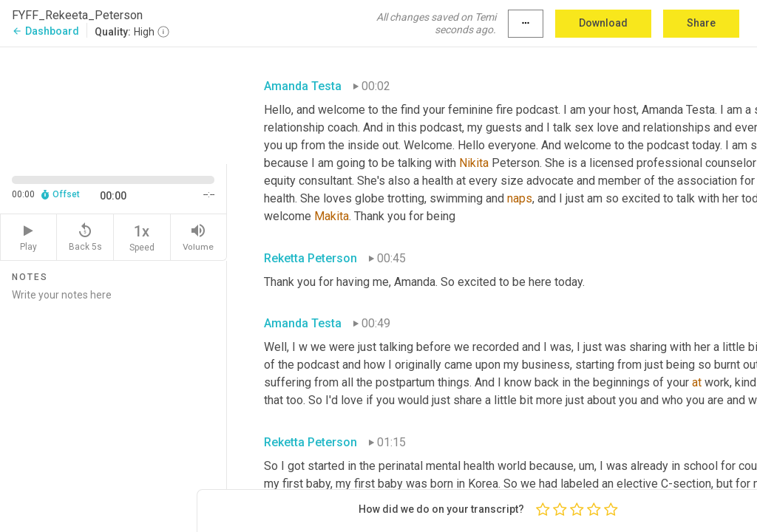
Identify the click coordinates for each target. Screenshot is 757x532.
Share (701, 23)
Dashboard (45, 31)
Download (603, 23)
